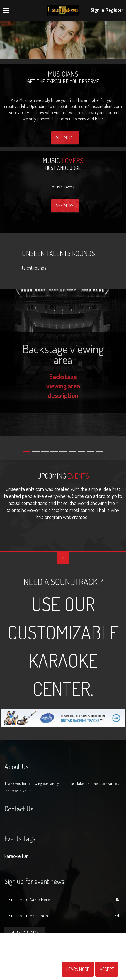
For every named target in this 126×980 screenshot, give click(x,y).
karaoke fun (16, 856)
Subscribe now (25, 932)
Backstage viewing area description (63, 386)
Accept (107, 969)
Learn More (78, 969)
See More (65, 137)
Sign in (97, 10)
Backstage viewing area (63, 354)
